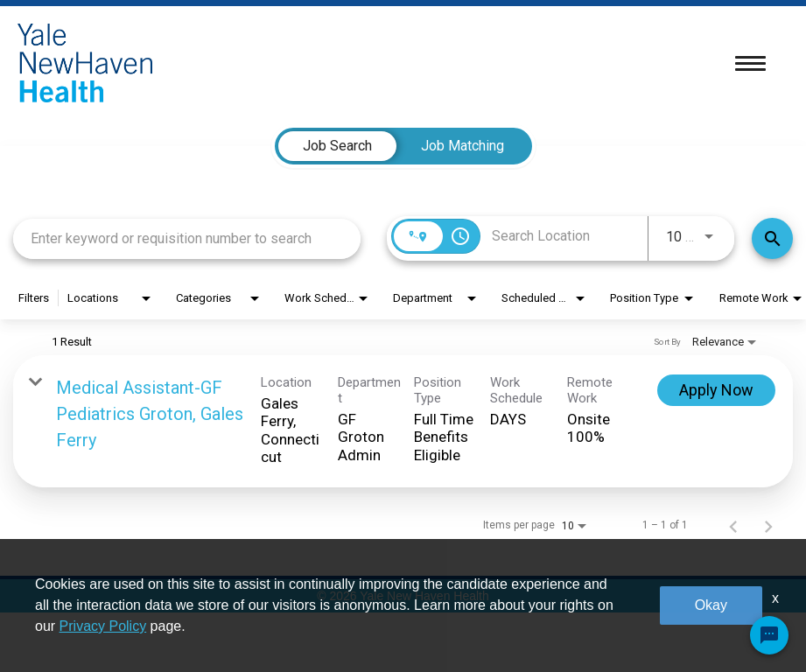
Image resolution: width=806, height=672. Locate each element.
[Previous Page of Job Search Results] (733, 525)
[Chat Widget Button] (769, 635)
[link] (403, 422)
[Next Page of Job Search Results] (768, 525)
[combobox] (187, 238)
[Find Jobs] (772, 238)
